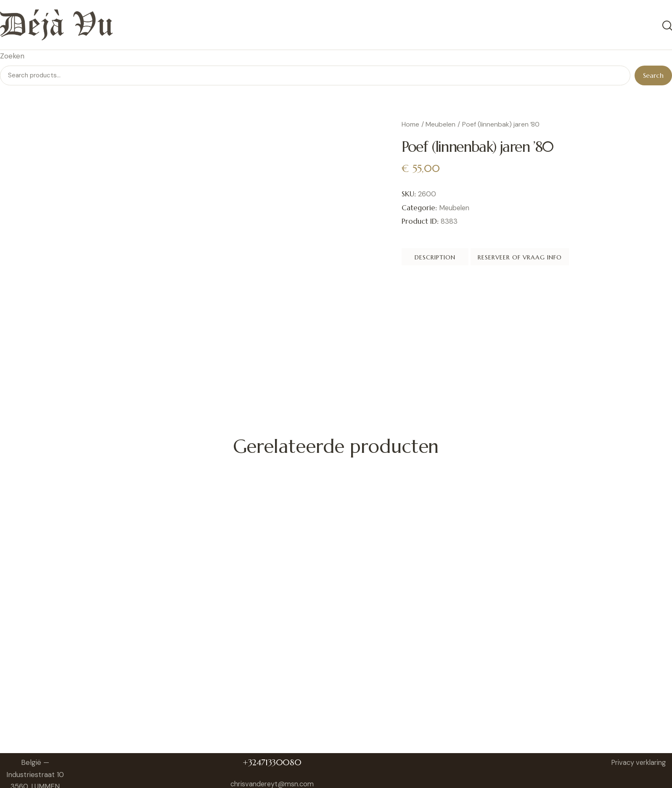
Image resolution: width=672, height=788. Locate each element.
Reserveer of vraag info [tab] (579, 260)
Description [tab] (460, 260)
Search (653, 77)
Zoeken (12, 57)
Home (410, 126)
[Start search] (667, 27)
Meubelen (441, 126)
